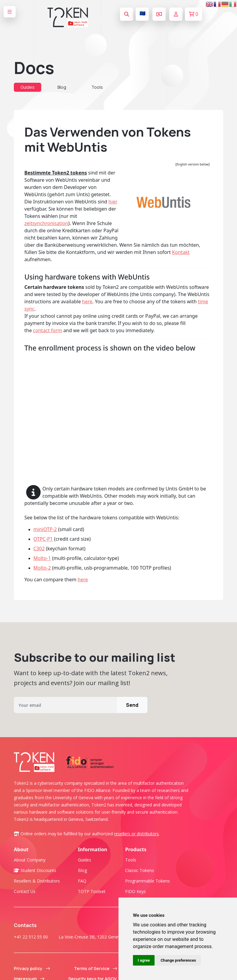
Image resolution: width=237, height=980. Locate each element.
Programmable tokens (148, 881)
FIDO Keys (135, 891)
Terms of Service (95, 968)
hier (113, 202)
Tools (97, 87)
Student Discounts (35, 870)
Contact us (25, 891)
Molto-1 (42, 558)
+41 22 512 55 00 (31, 937)
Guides (28, 87)
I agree (144, 960)
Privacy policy (32, 968)
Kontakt (181, 252)
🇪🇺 (143, 13)
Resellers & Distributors (37, 881)
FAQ (82, 881)
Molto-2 (42, 568)
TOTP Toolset (92, 891)
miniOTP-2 (45, 529)
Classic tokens (140, 870)
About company (30, 860)
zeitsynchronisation (46, 223)
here (87, 301)
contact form (48, 330)
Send (132, 705)
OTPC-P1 (43, 539)
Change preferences (178, 960)
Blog (62, 87)
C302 (39, 549)
